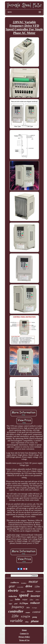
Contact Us (24, 633)
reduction (13, 596)
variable (16, 621)
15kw (27, 622)
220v (15, 616)
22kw (31, 600)
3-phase (23, 592)
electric (13, 590)
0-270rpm (24, 603)
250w (37, 600)
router (28, 612)
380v (28, 608)
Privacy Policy (24, 637)
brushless (24, 583)
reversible (20, 587)
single (26, 617)
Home (24, 630)
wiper (10, 604)
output (25, 599)
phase (35, 621)
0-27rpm (35, 608)
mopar (38, 591)
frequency (18, 607)
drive (29, 586)
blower (30, 591)
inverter (35, 596)
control (36, 612)
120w (37, 587)
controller (16, 611)
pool (16, 604)
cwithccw (15, 582)
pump (35, 617)
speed (24, 595)
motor (33, 581)
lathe (17, 599)
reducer (35, 603)
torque (11, 600)
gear (12, 586)
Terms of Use (24, 640)
